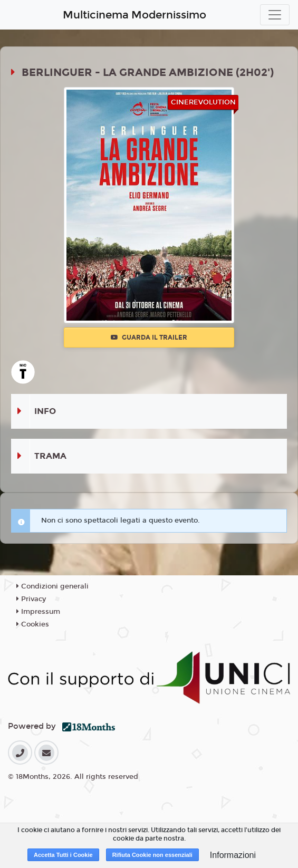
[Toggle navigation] (275, 15)
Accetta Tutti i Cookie (63, 855)
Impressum (38, 612)
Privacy (31, 599)
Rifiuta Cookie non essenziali (152, 855)
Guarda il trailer (149, 337)
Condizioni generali (52, 586)
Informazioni (233, 855)
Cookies (33, 624)
